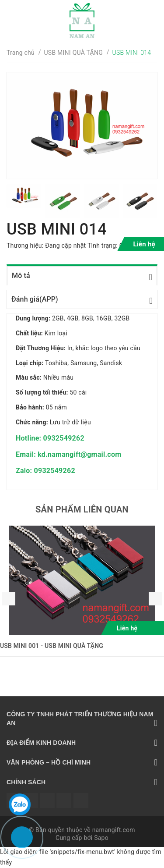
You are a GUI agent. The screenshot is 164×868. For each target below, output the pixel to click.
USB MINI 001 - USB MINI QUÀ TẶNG (52, 646)
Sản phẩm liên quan (82, 509)
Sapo (101, 838)
